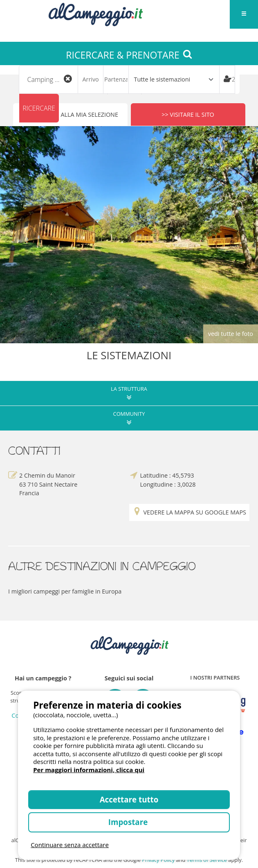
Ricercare (39, 108)
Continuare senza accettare (70, 845)
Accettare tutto (129, 799)
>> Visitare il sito (188, 114)
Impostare (129, 822)
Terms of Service (207, 860)
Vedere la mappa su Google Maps (189, 513)
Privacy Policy (158, 860)
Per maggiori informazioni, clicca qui (89, 770)
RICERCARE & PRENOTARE (129, 55)
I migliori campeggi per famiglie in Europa (65, 591)
